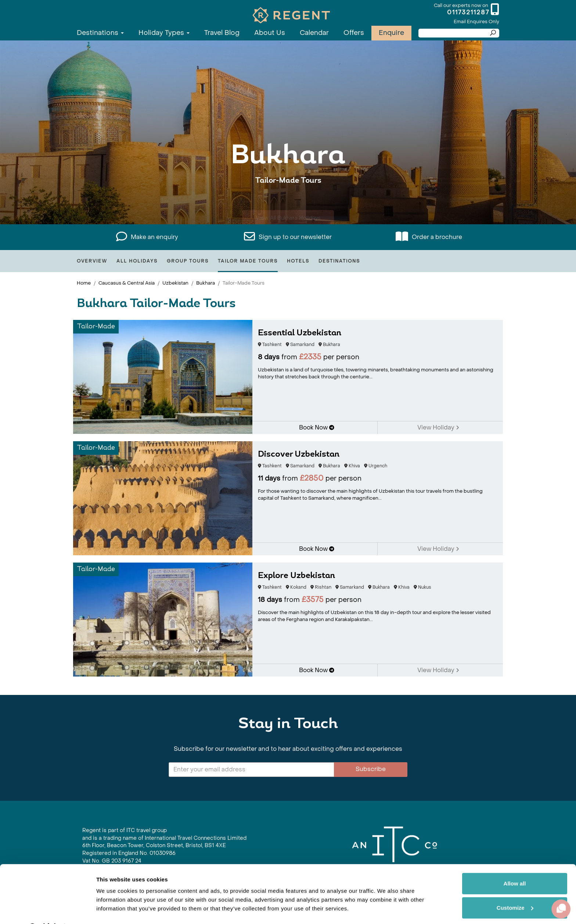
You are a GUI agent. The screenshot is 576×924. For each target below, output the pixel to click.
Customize (515, 888)
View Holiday (438, 427)
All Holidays (137, 261)
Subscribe (371, 769)
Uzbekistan (175, 283)
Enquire (391, 33)
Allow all (515, 864)
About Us (270, 33)
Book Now (317, 427)
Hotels (298, 261)
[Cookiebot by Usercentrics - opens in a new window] (48, 910)
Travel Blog (222, 33)
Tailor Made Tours (248, 261)
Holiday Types (164, 33)
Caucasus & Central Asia (127, 283)
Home (84, 283)
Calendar (314, 33)
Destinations (100, 33)
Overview (92, 261)
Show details (113, 909)
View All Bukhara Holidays (288, 203)
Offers (354, 33)
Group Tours (188, 261)
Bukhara (206, 283)
